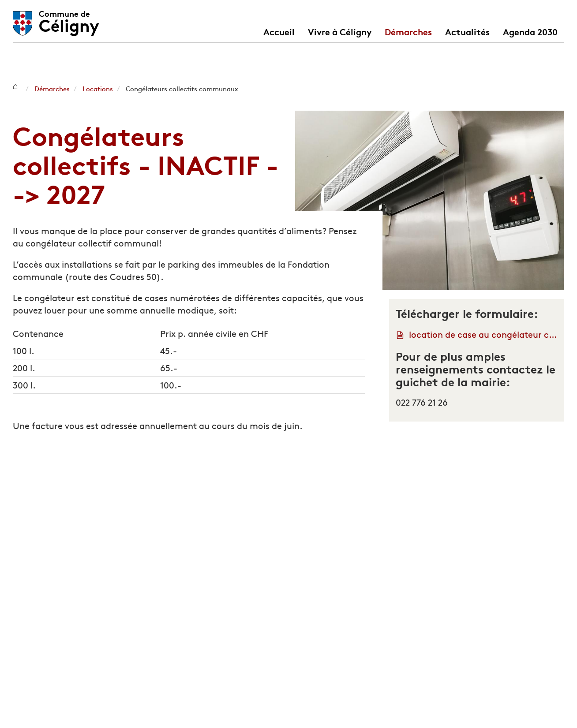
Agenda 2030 (530, 31)
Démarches (408, 31)
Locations (98, 88)
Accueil (279, 31)
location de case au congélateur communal (483, 334)
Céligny (69, 19)
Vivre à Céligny (340, 31)
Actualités (467, 31)
